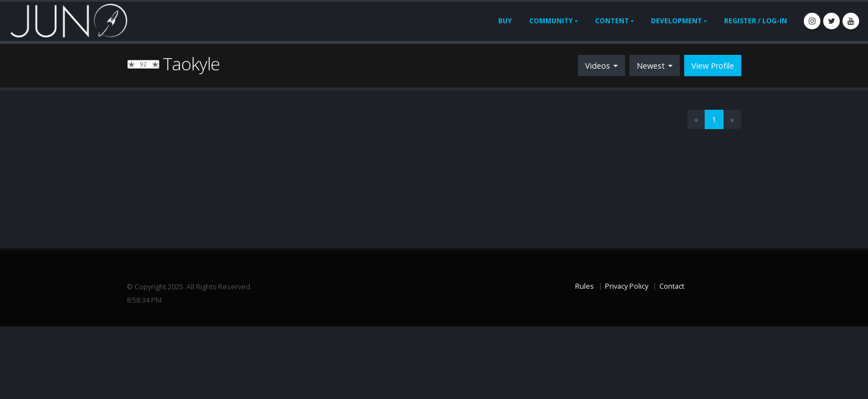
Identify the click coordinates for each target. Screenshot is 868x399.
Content (612, 21)
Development (676, 21)
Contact (672, 286)
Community (551, 21)
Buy (505, 21)
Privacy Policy (627, 286)
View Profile (713, 66)
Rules (585, 286)
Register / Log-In (756, 21)
